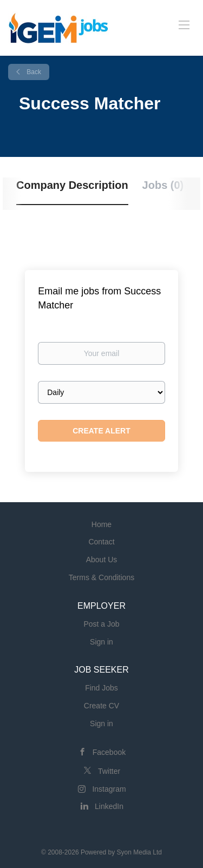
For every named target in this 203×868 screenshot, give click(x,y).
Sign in (101, 642)
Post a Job (101, 624)
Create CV (101, 706)
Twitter (109, 771)
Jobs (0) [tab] (163, 185)
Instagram (109, 789)
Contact (101, 542)
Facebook (109, 752)
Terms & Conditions (101, 577)
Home (101, 524)
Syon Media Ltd (139, 852)
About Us (102, 560)
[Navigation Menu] (184, 24)
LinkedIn (109, 806)
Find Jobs (101, 688)
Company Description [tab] (72, 185)
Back (33, 72)
